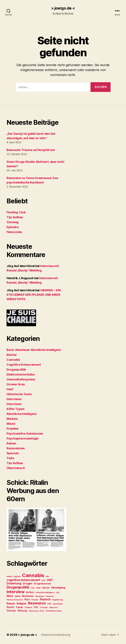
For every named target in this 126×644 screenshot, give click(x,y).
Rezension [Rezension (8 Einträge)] (37, 603)
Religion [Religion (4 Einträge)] (21, 604)
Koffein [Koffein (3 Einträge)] (30, 592)
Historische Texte (19, 394)
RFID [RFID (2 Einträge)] (49, 604)
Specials (13, 453)
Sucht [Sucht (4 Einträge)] (10, 607)
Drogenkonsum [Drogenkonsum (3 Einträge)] (42, 584)
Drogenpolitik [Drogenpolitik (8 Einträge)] (18, 587)
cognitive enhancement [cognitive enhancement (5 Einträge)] (23, 580)
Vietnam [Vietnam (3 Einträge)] (11, 611)
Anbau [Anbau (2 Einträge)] (9, 576)
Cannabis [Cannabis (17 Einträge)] (33, 575)
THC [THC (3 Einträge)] (36, 607)
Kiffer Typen (16, 409)
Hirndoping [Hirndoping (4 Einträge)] (58, 588)
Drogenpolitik (16, 370)
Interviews (14, 399)
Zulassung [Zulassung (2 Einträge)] (33, 611)
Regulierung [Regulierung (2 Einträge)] (58, 600)
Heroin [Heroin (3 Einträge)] (46, 588)
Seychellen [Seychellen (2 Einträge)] (58, 604)
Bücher (12, 355)
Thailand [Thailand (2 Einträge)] (28, 607)
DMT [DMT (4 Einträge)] (50, 580)
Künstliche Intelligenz (22, 414)
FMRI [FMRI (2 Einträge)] (38, 588)
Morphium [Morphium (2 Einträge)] (40, 596)
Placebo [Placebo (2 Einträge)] (35, 600)
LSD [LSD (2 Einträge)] (58, 593)
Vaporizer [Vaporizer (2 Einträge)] (53, 607)
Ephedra (13, 227)
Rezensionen (16, 448)
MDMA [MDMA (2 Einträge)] (18, 596)
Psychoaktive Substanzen (25, 434)
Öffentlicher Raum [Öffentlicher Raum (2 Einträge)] (54, 611)
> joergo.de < (63, 8)
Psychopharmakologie (23, 438)
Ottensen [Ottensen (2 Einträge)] (50, 596)
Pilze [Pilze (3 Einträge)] (27, 600)
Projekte (12, 429)
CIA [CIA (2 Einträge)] (47, 576)
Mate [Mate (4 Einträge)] (10, 596)
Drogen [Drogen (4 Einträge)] (27, 584)
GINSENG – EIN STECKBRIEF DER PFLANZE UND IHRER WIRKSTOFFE (34, 295)
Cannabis (13, 360)
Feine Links (14, 232)
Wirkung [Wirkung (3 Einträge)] (22, 611)
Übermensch (16, 468)
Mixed (11, 424)
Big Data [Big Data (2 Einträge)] (17, 576)
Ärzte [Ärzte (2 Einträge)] (42, 611)
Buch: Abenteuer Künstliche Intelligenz (34, 350)
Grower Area (16, 384)
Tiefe (10, 458)
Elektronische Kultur (21, 374)
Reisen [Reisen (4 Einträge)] (11, 604)
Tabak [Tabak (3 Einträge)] (19, 607)
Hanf (10, 389)
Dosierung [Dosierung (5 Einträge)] (14, 583)
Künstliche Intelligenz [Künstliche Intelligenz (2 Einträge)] (45, 593)
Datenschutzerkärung (55, 635)
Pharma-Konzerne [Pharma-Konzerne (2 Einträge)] (15, 600)
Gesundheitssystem (21, 379)
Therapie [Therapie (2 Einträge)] (44, 607)
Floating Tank (16, 212)
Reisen (11, 443)
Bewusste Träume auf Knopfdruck (31, 150)
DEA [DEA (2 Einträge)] (43, 580)
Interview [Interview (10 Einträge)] (16, 592)
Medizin (12, 419)
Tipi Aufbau (15, 217)
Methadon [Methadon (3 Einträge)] (28, 596)
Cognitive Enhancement (24, 365)
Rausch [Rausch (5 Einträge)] (45, 599)
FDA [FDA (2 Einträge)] (33, 588)
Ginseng (13, 222)
